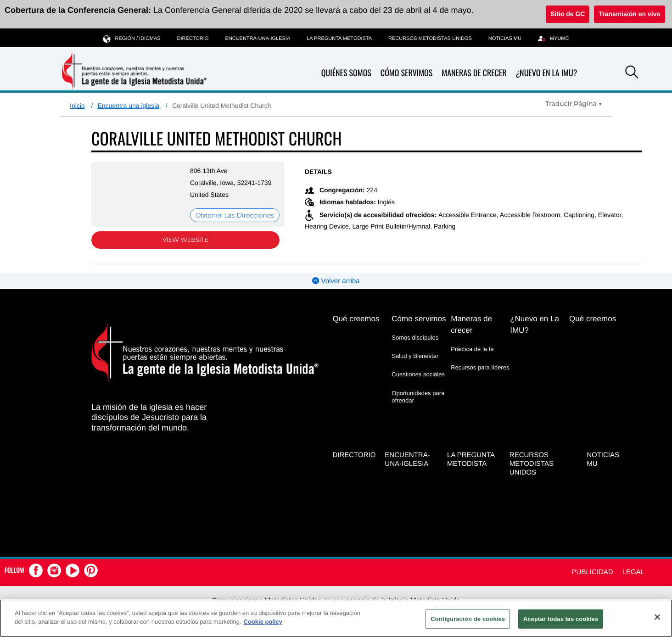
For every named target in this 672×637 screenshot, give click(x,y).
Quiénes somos (346, 73)
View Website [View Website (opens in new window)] (185, 240)
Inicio (77, 106)
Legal (633, 572)
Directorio (193, 39)
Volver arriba (336, 281)
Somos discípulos (415, 338)
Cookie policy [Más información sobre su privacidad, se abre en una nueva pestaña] (263, 622)
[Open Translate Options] (574, 104)
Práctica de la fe (472, 349)
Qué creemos (356, 319)
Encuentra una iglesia (128, 106)
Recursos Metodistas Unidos (430, 39)
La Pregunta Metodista (339, 39)
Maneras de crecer (474, 73)
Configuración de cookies (468, 619)
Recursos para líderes (480, 367)
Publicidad (593, 572)
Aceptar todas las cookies (561, 619)
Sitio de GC (568, 14)
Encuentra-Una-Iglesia (258, 39)
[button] (632, 73)
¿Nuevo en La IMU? (546, 73)
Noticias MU (505, 39)
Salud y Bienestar (415, 356)
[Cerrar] (657, 617)
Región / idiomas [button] (132, 38)
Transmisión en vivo (630, 14)
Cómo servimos (406, 73)
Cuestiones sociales (418, 374)
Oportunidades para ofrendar (418, 397)
